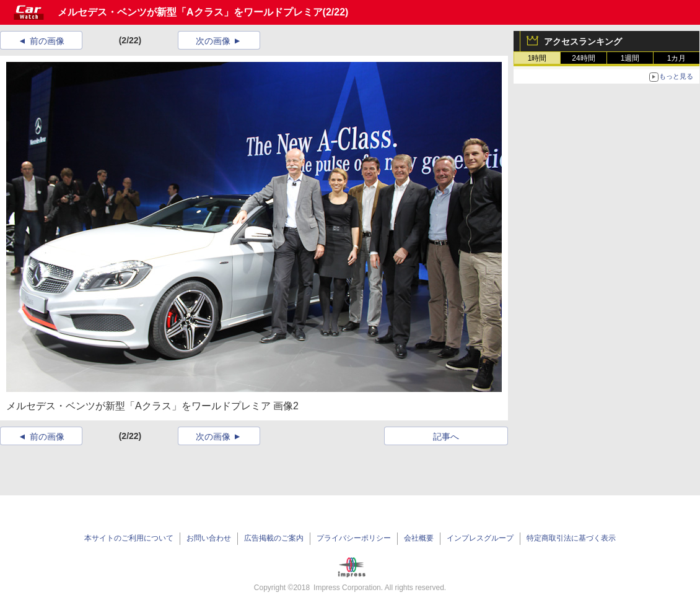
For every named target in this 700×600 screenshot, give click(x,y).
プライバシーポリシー (354, 538)
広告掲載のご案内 (274, 538)
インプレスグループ (480, 538)
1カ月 (677, 58)
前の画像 (47, 41)
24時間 (583, 58)
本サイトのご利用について (129, 538)
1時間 (537, 58)
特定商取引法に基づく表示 (571, 538)
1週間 (630, 58)
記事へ (446, 437)
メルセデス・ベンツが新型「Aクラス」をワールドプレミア (190, 12)
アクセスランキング (583, 41)
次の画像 (213, 41)
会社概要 (419, 538)
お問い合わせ (209, 538)
